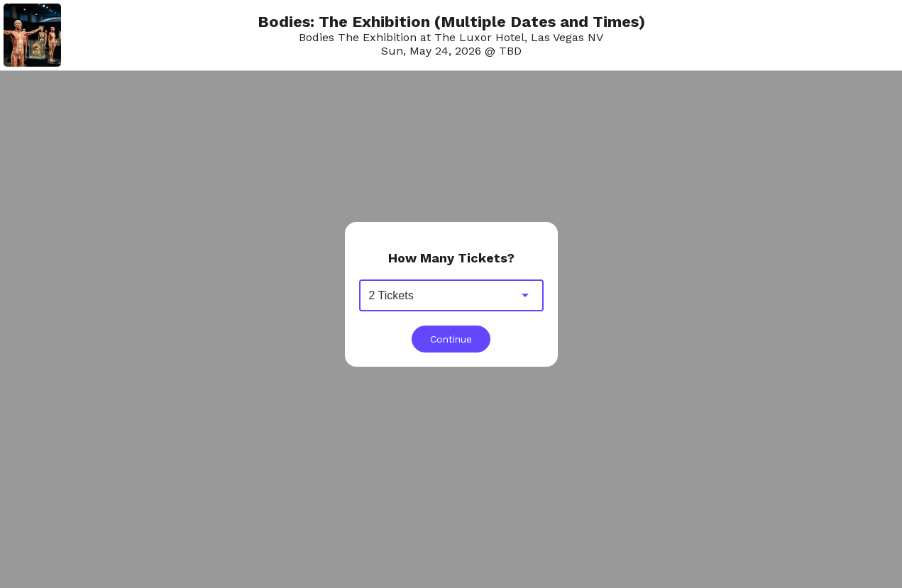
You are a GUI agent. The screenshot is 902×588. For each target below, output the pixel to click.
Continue (451, 339)
